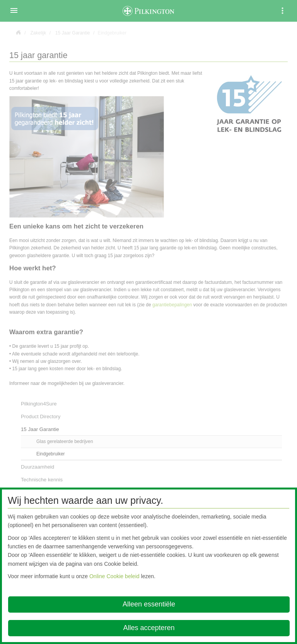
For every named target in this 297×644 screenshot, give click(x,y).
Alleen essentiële (149, 604)
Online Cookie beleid (114, 576)
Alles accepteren (149, 628)
